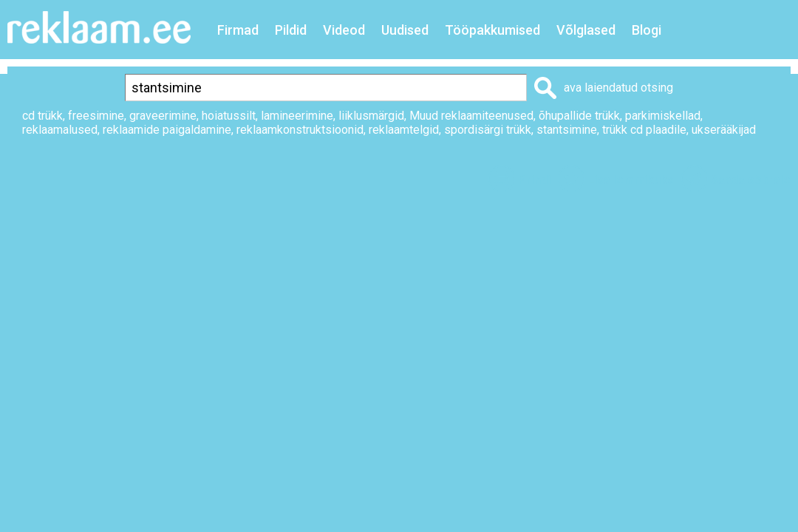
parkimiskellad (663, 116)
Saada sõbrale (751, 180)
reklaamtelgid (404, 130)
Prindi (534, 180)
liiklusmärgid (371, 116)
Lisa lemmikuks (631, 180)
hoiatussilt (229, 116)
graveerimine (163, 116)
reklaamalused (60, 130)
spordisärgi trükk (488, 130)
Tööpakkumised (492, 30)
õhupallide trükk (579, 116)
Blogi (647, 30)
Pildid (291, 30)
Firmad (238, 30)
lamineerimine (297, 116)
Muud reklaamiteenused (471, 116)
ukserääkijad (724, 130)
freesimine (96, 116)
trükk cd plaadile (644, 130)
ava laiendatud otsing (618, 88)
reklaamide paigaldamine (167, 130)
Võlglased (586, 30)
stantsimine (567, 130)
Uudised (405, 30)
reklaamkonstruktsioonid (300, 130)
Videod (344, 30)
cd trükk (42, 116)
